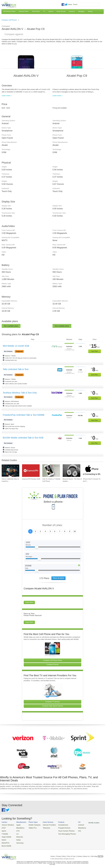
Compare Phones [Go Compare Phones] (53, 664)
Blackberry (74, 827)
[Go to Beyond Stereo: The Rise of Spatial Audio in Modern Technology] (71, 471)
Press (75, 4)
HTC (16, 830)
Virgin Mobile (6, 835)
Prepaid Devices (59, 827)
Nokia (17, 838)
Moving (90, 11)
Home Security (61, 11)
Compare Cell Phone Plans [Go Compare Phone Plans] (53, 660)
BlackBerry (18, 827)
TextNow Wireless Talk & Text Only (20, 393)
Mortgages (81, 11)
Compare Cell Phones (9, 20)
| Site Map (94, 854)
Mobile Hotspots (32, 825)
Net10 (4, 838)
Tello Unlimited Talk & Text (16, 369)
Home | (53, 854)
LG (16, 833)
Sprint (4, 830)
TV (44, 11)
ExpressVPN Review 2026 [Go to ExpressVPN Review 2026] (31, 479)
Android (73, 825)
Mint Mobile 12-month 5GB (16, 346)
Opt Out (100, 854)
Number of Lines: (53, 525)
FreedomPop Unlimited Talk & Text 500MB (24, 415)
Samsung (18, 841)
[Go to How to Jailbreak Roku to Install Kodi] (10, 471)
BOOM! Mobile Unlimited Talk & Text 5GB (23, 438)
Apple (17, 825)
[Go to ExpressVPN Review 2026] (31, 471)
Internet (51, 11)
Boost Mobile (6, 843)
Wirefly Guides (85, 822)
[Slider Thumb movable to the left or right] (37, 548)
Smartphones (58, 825)
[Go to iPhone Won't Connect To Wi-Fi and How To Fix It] (92, 471)
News (70, 4)
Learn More (29, 602)
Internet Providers (45, 825)
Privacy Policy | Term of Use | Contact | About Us (73, 854)
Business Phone (24, 11)
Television (43, 827)
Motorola (18, 835)
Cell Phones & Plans (9, 11)
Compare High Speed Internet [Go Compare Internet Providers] (52, 706)
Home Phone (36, 11)
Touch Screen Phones (60, 830)
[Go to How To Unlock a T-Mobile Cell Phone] (51, 471)
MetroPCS (5, 841)
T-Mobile (4, 833)
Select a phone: (53, 502)
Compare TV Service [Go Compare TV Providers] (52, 702)
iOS (72, 830)
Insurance (72, 11)
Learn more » (7, 96)
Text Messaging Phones (61, 833)
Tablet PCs (30, 827)
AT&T (3, 827)
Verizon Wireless (7, 825)
